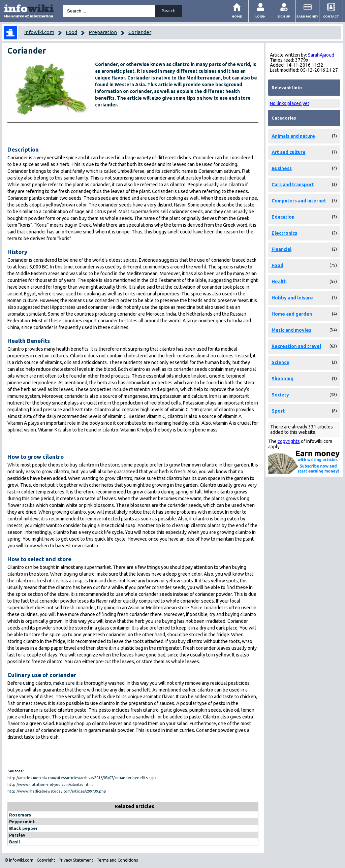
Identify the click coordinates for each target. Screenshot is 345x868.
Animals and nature (293, 136)
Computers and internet (299, 201)
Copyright (46, 860)
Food (71, 32)
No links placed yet (290, 103)
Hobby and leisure (292, 298)
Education (283, 217)
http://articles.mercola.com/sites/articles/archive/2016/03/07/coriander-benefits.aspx (82, 778)
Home (237, 16)
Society (280, 395)
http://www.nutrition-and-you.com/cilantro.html (50, 784)
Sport (278, 411)
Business (282, 168)
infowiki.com (39, 32)
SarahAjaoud (321, 55)
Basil (14, 842)
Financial (281, 249)
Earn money (307, 16)
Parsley (17, 835)
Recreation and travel (296, 346)
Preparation (103, 32)
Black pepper (23, 828)
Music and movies (291, 330)
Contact (331, 16)
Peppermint (22, 822)
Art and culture (289, 152)
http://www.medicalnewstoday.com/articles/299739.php (57, 791)
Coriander (140, 32)
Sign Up (284, 16)
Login (260, 16)
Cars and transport (293, 185)
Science (280, 362)
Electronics (284, 233)
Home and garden (292, 314)
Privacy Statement (76, 860)
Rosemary (20, 815)
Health (279, 282)
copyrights (289, 441)
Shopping (283, 379)
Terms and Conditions (117, 860)
